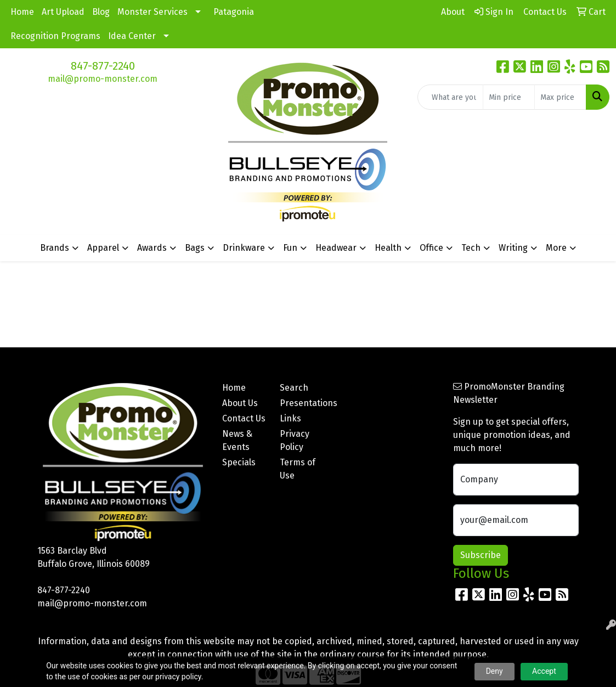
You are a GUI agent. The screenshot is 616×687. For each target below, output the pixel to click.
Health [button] (388, 248)
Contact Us (244, 418)
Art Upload (63, 12)
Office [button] (431, 248)
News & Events (237, 440)
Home (22, 12)
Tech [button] (471, 248)
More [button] (556, 248)
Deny (495, 671)
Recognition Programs (55, 36)
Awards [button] (152, 248)
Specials (239, 462)
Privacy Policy (295, 440)
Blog (101, 12)
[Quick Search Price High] (560, 97)
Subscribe (481, 555)
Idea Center (132, 36)
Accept (544, 671)
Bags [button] (195, 248)
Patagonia (234, 12)
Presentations (302, 403)
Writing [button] (513, 248)
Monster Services (152, 12)
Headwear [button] (336, 248)
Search (294, 388)
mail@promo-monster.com (103, 79)
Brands (55, 248)
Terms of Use (298, 469)
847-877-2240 (103, 66)
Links (290, 418)
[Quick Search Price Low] (509, 97)
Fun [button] (290, 248)
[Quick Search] (450, 97)
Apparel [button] (103, 248)
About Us (240, 403)
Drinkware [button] (244, 248)
